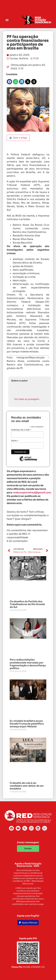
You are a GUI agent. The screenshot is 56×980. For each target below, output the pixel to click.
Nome (15, 441)
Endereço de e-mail (21, 430)
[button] (7, 20)
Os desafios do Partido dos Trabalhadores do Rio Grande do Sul (27, 604)
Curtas (14, 58)
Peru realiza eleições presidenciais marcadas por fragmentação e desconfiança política (28, 664)
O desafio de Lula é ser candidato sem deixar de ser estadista (27, 786)
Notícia (24, 58)
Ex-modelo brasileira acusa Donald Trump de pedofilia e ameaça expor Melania (27, 724)
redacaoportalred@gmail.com (32, 493)
